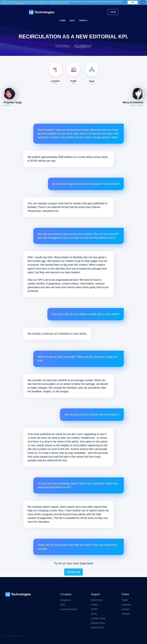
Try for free (73, 572)
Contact (83, 21)
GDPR (94, 609)
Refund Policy (98, 628)
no (143, 2)
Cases (63, 21)
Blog (72, 21)
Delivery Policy (98, 623)
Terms (94, 614)
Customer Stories (69, 609)
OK (133, 2)
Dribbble (126, 614)
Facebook (126, 605)
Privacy (95, 605)
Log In (113, 12)
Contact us (65, 600)
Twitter (125, 600)
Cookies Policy (98, 618)
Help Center (97, 600)
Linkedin (126, 609)
